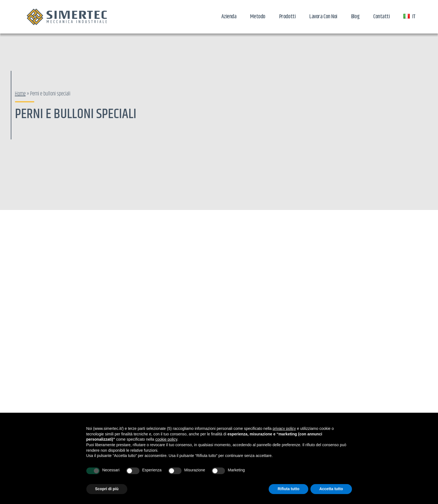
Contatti (381, 17)
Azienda (229, 17)
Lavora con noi (323, 17)
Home (20, 94)
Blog (355, 17)
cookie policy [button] (166, 439)
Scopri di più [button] (107, 489)
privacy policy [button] (284, 428)
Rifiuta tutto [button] (288, 489)
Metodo (258, 17)
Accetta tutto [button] (331, 489)
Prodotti (287, 17)
